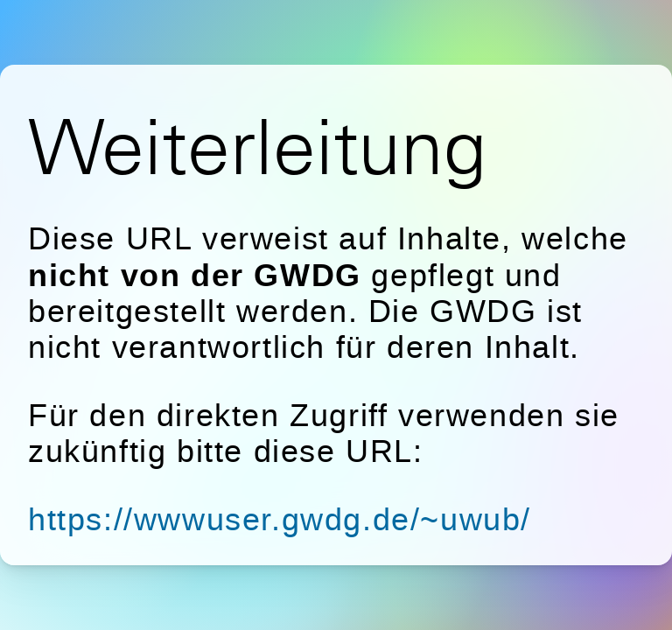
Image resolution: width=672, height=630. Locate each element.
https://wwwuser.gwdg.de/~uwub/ (280, 519)
